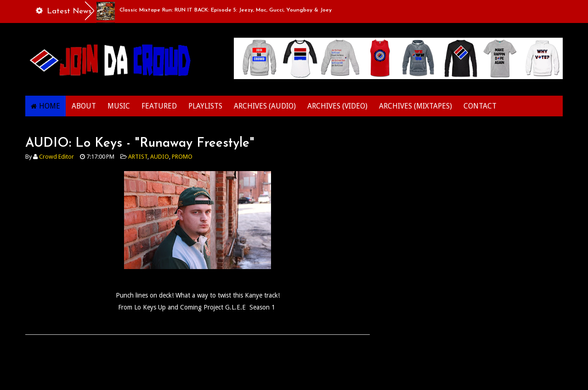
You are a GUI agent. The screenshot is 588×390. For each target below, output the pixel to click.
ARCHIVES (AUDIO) (265, 106)
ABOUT (84, 106)
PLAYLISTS (205, 106)
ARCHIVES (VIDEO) (337, 106)
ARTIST (138, 157)
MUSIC (119, 106)
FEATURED (159, 106)
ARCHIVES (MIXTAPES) (416, 106)
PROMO (182, 157)
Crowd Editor (57, 157)
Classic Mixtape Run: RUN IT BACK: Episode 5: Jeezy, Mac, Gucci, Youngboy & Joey (226, 10)
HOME (50, 106)
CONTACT (480, 106)
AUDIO (160, 157)
